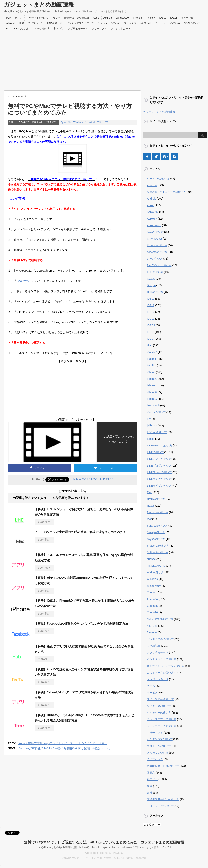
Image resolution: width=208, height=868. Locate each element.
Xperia (151, 592)
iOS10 (163, 18)
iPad (150, 345)
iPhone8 (137, 18)
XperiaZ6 (152, 612)
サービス (152, 693)
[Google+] (165, 157)
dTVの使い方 (155, 259)
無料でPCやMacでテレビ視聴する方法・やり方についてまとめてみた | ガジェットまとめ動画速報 (104, 842)
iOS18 (151, 319)
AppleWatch (154, 225)
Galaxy (151, 279)
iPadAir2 (152, 352)
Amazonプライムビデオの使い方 (166, 192)
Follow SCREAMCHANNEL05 (93, 479)
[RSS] (174, 157)
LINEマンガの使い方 (159, 479)
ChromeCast (154, 239)
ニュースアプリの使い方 (162, 719)
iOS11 (174, 18)
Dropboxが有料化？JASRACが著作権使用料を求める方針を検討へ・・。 (65, 748)
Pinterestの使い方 (158, 512)
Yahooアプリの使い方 (160, 619)
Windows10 (122, 18)
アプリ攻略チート (78, 29)
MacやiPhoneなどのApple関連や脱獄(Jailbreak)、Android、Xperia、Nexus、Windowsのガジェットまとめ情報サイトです (104, 847)
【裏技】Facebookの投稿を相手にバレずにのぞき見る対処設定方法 (81, 624)
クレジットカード (121, 29)
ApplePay (153, 212)
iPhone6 (152, 379)
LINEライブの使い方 (159, 486)
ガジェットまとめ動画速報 (39, 5)
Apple (96, 18)
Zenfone (152, 632)
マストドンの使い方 (159, 746)
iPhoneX (150, 18)
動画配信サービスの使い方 (163, 766)
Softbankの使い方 (158, 552)
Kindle (151, 439)
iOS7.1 (151, 325)
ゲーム (151, 686)
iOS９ (150, 339)
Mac (70, 122)
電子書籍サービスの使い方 (163, 799)
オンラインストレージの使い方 (166, 666)
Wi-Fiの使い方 (192, 23)
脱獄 (22, 23)
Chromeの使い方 (157, 245)
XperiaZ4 (152, 599)
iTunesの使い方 (41, 29)
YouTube (152, 626)
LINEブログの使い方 (159, 466)
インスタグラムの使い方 (80, 23)
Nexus (151, 506)
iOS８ (150, 332)
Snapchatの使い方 (158, 546)
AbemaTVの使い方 (158, 179)
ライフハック (35, 23)
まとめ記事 (187, 18)
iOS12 (151, 312)
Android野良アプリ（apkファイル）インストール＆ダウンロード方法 (63, 743)
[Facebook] (147, 157)
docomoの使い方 (157, 252)
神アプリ (59, 29)
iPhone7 (152, 385)
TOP (8, 18)
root (149, 519)
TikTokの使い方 (156, 566)
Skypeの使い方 (156, 539)
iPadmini (152, 359)
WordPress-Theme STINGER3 (104, 853)
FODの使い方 (155, 272)
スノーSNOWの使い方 (160, 699)
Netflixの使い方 (156, 499)
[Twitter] (156, 157)
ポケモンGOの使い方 (160, 739)
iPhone (151, 372)
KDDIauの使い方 (157, 432)
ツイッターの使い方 (109, 23)
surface (151, 559)
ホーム (19, 18)
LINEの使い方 (55, 23)
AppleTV (152, 219)
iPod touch (153, 405)
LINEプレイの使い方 (159, 472)
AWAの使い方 (155, 232)
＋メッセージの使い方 (160, 806)
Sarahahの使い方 (157, 526)
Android (108, 18)
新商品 (151, 773)
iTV (149, 419)
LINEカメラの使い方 (159, 459)
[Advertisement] (104, 60)
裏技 (150, 793)
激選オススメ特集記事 (77, 18)
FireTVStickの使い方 (17, 29)
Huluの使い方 (155, 292)
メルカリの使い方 (158, 753)
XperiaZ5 (152, 606)
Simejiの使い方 (156, 532)
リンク (57, 18)
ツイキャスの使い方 (159, 706)
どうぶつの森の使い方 (160, 639)
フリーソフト (99, 29)
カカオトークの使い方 (168, 23)
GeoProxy (23, 281)
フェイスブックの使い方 (138, 23)
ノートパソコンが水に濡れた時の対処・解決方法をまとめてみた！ (80, 532)
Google (151, 285)
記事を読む (44, 522)
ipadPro (152, 365)
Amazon (152, 185)
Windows (78, 122)
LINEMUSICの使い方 (160, 446)
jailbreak (10, 23)
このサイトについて (38, 18)
